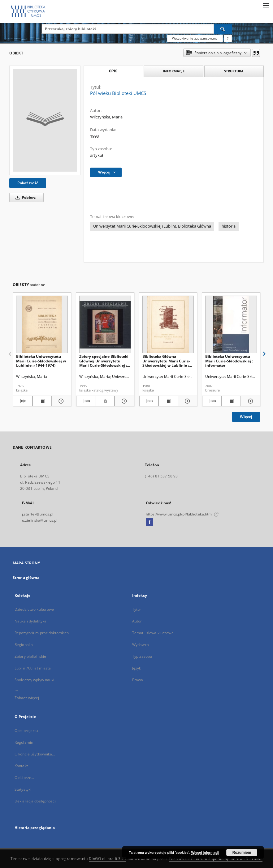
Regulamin (24, 742)
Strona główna (26, 577)
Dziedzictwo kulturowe (34, 609)
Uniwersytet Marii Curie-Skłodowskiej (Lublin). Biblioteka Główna (152, 226)
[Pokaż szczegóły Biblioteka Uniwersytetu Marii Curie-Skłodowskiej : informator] (250, 401)
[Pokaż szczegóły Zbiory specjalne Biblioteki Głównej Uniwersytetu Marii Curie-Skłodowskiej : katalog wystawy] (123, 401)
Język (137, 668)
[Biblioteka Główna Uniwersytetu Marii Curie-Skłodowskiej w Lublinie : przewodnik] (168, 325)
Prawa (138, 680)
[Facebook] (149, 522)
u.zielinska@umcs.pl (40, 520)
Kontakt (21, 766)
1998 (94, 136)
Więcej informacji (205, 853)
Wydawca (141, 645)
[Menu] (266, 5)
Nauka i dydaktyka (30, 621)
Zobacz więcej (27, 698)
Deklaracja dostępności (35, 801)
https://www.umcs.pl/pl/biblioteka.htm (182, 514)
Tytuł (136, 609)
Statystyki (23, 789)
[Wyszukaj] (223, 29)
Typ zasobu (142, 656)
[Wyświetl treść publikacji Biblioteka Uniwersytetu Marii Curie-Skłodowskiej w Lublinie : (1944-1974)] (42, 401)
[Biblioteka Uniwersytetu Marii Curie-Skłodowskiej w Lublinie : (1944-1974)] (42, 325)
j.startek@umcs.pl (38, 514)
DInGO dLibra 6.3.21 (108, 859)
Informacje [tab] (174, 71)
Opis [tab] (113, 71)
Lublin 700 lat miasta (33, 668)
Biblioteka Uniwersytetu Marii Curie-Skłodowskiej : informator (229, 361)
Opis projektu (26, 731)
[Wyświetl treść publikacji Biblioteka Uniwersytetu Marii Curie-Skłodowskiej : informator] (231, 401)
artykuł (97, 155)
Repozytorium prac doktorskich (42, 633)
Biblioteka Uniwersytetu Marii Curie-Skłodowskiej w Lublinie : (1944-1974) (41, 361)
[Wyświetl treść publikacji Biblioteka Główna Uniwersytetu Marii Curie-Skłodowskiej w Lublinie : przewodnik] (168, 401)
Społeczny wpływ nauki (35, 680)
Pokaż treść (28, 183)
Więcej (246, 417)
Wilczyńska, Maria (106, 117)
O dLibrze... (24, 778)
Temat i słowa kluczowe (153, 633)
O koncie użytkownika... (35, 754)
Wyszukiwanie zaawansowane (195, 38)
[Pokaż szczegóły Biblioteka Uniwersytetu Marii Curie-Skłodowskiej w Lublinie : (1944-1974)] (61, 401)
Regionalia (24, 645)
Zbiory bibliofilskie (30, 656)
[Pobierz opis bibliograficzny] (23, 401)
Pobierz (24, 197)
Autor (137, 621)
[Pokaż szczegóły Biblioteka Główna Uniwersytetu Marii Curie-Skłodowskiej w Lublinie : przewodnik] (187, 401)
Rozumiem (242, 853)
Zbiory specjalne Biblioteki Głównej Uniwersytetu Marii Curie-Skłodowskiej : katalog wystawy (104, 361)
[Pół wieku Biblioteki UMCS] (45, 120)
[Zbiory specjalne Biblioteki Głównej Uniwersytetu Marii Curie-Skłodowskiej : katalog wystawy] (105, 325)
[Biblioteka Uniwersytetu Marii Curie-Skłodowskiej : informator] (231, 325)
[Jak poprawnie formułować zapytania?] (228, 38)
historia (229, 226)
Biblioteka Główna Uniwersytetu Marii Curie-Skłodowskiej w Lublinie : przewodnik (166, 361)
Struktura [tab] (234, 71)
